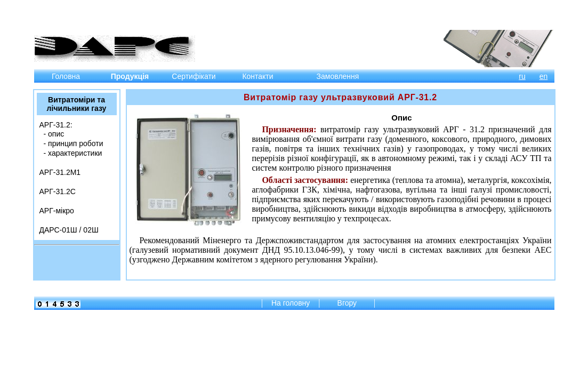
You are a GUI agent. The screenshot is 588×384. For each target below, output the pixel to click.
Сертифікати (194, 76)
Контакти (257, 76)
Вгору (348, 303)
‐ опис (54, 134)
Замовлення (338, 76)
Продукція (130, 76)
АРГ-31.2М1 (60, 172)
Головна (66, 76)
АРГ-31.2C (58, 191)
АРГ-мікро (57, 211)
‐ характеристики (73, 153)
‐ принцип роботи (74, 143)
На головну (291, 303)
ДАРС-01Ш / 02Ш (69, 230)
